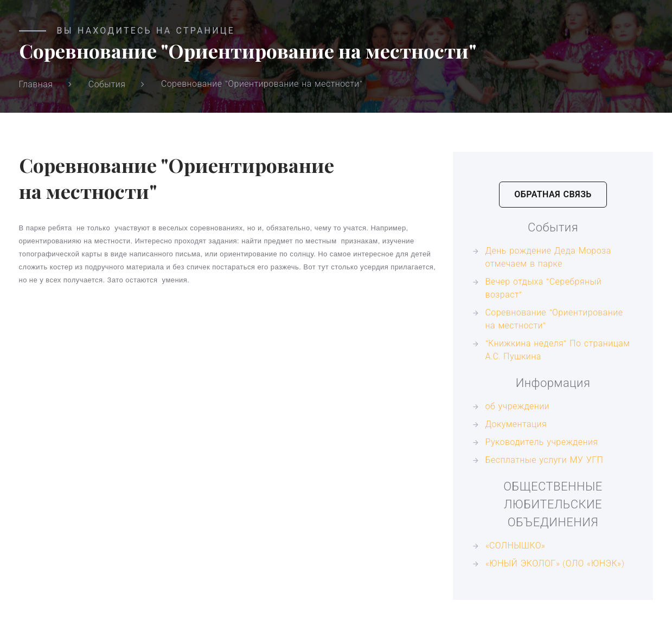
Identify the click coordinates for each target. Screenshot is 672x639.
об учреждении (518, 406)
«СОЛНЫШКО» (516, 546)
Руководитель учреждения (542, 442)
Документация (516, 424)
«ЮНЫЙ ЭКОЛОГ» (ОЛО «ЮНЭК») (555, 563)
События (107, 84)
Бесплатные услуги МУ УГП (545, 460)
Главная (36, 84)
